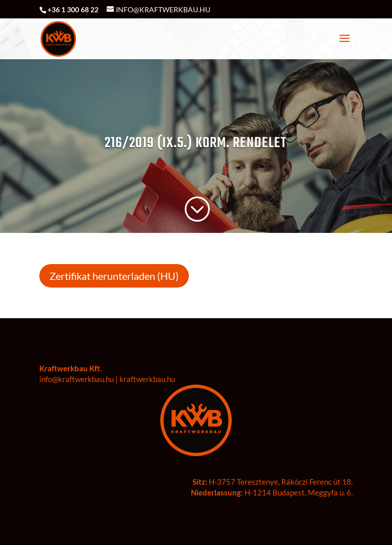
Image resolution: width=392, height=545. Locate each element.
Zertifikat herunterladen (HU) (114, 276)
